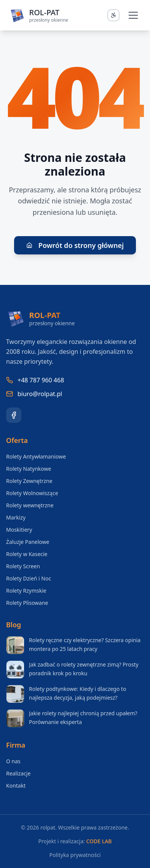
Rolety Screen (23, 566)
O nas (13, 761)
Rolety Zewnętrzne (29, 481)
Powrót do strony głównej (75, 245)
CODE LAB (99, 841)
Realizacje (18, 773)
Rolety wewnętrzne (30, 505)
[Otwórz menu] (133, 15)
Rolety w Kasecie (27, 554)
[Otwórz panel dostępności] (113, 15)
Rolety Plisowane (27, 603)
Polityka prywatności (75, 855)
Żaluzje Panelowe (28, 542)
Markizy (16, 517)
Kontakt (16, 786)
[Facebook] (14, 415)
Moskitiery (19, 530)
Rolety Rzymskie (26, 591)
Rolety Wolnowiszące (32, 493)
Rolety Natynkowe (29, 469)
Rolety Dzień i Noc (29, 578)
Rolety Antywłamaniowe (36, 456)
